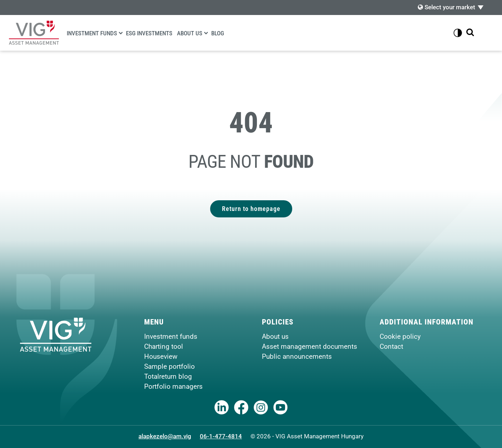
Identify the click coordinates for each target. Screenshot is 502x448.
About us (190, 33)
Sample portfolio (169, 366)
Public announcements (297, 356)
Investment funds (92, 33)
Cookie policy (400, 336)
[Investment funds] (121, 33)
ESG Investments (149, 33)
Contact (391, 346)
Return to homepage (251, 209)
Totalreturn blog (168, 376)
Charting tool (164, 346)
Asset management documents (310, 346)
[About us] (206, 33)
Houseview (161, 356)
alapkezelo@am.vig (165, 436)
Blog (218, 33)
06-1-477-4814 (221, 436)
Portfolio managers (173, 386)
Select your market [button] (447, 7)
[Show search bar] (470, 33)
